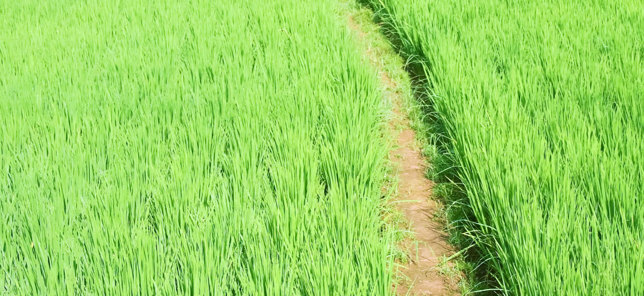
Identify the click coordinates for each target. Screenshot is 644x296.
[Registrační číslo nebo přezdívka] (78, 78)
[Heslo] (78, 103)
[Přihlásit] (26, 133)
